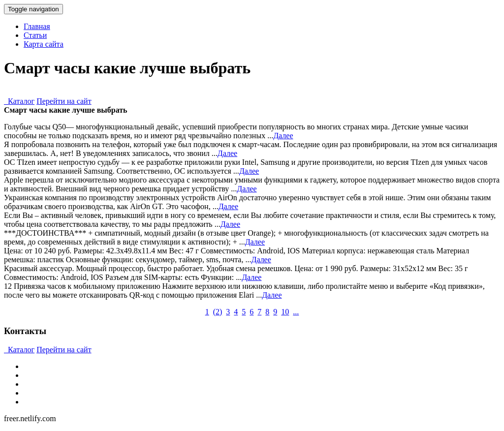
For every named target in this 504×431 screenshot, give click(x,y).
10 (285, 312)
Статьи (35, 35)
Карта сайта (44, 44)
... (296, 312)
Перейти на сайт (64, 101)
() (218, 312)
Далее (283, 136)
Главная (37, 26)
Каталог (19, 101)
